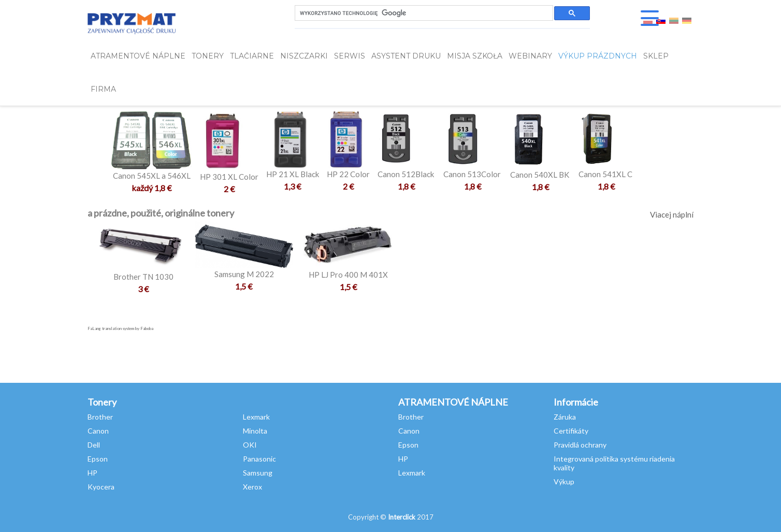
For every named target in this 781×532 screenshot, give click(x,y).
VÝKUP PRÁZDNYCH (598, 56)
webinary (530, 56)
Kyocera (101, 487)
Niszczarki (304, 56)
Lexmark (256, 417)
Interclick (402, 517)
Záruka (565, 417)
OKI (250, 445)
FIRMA (103, 89)
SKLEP (656, 56)
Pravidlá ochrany (580, 445)
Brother (100, 417)
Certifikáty (571, 431)
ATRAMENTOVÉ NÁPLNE (138, 56)
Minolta (255, 431)
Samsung (258, 473)
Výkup (564, 481)
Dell (94, 445)
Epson (98, 459)
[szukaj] (423, 13)
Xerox (252, 487)
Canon (98, 431)
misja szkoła (475, 56)
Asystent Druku (406, 56)
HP (92, 473)
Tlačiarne (252, 56)
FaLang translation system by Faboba (120, 328)
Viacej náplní (672, 214)
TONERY (208, 56)
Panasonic (259, 459)
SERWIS (350, 56)
